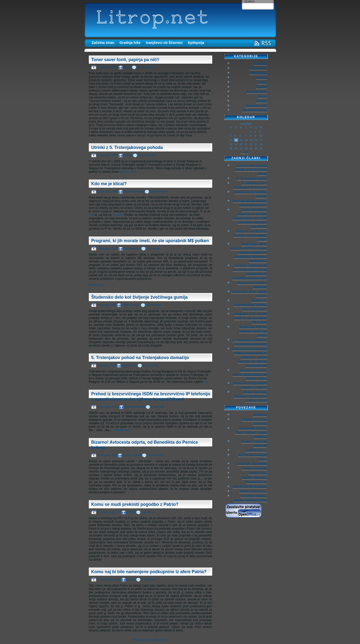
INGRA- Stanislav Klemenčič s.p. (255, 480)
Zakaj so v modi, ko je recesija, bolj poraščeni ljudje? (250, 236)
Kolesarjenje (129, 365)
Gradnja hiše (130, 43)
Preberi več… (98, 285)
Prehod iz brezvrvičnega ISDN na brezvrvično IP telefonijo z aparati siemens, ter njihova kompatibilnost (151, 396)
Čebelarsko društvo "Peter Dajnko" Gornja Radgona (251, 433)
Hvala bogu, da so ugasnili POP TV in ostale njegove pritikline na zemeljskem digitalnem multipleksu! (249, 253)
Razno (128, 67)
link (91, 215)
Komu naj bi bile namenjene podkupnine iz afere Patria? (149, 572)
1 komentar (153, 248)
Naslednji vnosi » (160, 640)
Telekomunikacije (134, 191)
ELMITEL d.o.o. (256, 450)
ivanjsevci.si (128, 172)
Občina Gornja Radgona (250, 487)
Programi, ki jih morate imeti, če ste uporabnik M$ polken (150, 241)
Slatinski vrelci (256, 106)
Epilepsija (196, 43)
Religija (261, 101)
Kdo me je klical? (109, 184)
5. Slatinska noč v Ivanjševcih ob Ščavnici (250, 185)
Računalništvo (132, 248)
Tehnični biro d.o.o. (253, 491)
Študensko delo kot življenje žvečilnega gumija (140, 297)
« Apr (245, 152)
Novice (127, 455)
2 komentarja (154, 305)
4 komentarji (149, 579)
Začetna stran (103, 43)
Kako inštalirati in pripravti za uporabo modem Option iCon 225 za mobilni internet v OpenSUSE (250, 218)
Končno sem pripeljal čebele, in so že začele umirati (251, 170)
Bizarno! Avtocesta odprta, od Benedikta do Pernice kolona (250, 375)
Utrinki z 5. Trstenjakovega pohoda (127, 147)
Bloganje (260, 64)
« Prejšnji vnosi (140, 640)
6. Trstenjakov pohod (252, 179)
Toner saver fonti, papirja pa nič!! (125, 60)
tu (205, 382)
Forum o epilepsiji (254, 468)
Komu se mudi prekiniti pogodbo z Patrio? (135, 504)
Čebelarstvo (258, 68)
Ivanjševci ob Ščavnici (164, 43)
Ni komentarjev (146, 67)
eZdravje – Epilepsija (252, 464)
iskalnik (117, 215)
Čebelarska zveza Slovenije (254, 422)
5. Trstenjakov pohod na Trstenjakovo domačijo (140, 358)
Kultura (128, 155)
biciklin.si (260, 415)
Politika (126, 305)
